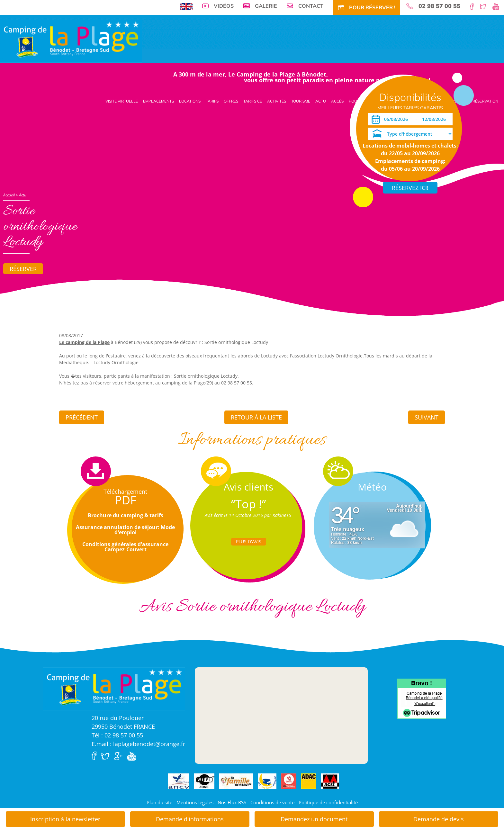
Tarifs (212, 101)
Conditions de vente (272, 802)
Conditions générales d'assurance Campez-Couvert (125, 547)
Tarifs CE (253, 101)
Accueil (9, 195)
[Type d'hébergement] (410, 134)
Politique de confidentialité (328, 802)
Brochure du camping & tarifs (126, 515)
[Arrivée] (397, 119)
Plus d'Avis (249, 541)
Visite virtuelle (122, 101)
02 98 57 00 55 (439, 6)
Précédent (82, 417)
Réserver (23, 269)
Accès (337, 101)
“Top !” (249, 504)
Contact (311, 6)
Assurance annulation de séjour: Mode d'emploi (125, 530)
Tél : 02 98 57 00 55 (117, 735)
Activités (277, 101)
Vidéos (224, 6)
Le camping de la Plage (84, 342)
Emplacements (158, 101)
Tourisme (301, 101)
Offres (231, 101)
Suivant (427, 417)
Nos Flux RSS (232, 802)
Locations (190, 101)
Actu (321, 101)
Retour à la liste (256, 417)
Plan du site (159, 802)
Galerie (266, 6)
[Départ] (436, 119)
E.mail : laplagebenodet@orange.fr (138, 744)
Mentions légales (195, 802)
